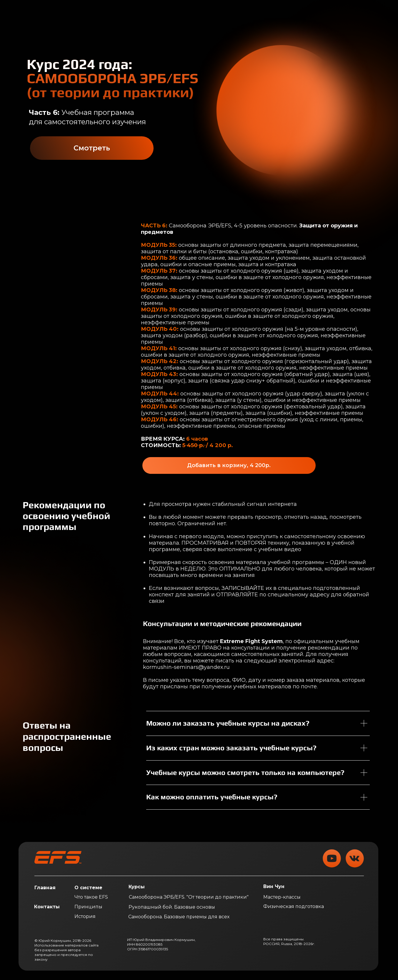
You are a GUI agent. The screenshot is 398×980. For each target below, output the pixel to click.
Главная (45, 888)
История (85, 916)
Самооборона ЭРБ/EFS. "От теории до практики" (189, 897)
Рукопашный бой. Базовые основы (172, 907)
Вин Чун (274, 886)
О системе (88, 888)
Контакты (47, 907)
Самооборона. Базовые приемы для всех (179, 917)
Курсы (137, 887)
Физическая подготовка (294, 906)
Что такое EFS (91, 897)
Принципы (88, 907)
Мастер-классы (282, 897)
